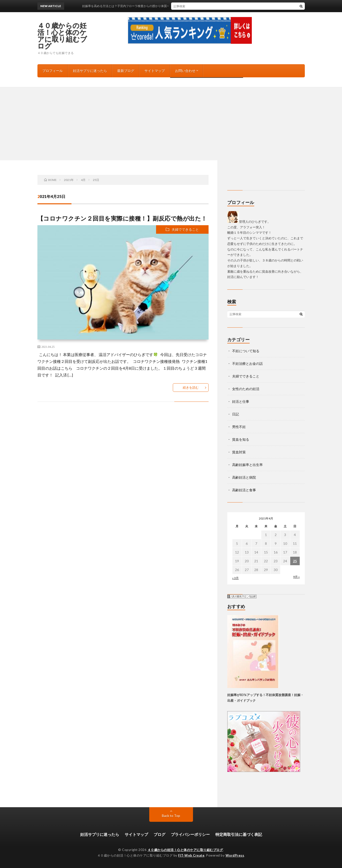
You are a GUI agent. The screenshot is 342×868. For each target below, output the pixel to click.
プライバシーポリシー (190, 834)
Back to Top (171, 816)
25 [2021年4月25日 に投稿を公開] (295, 561)
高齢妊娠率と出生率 (247, 465)
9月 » (296, 577)
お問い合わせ (185, 71)
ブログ (159, 834)
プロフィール (53, 71)
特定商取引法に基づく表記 (239, 834)
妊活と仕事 (241, 401)
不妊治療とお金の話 (247, 363)
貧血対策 (239, 452)
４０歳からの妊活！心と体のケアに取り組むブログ (62, 36)
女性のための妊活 (246, 389)
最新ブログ (126, 71)
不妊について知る (246, 351)
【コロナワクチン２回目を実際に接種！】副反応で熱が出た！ (122, 218)
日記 (236, 414)
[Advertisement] (171, 124)
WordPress (235, 855)
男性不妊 (239, 427)
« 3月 (235, 578)
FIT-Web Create (191, 855)
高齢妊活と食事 (244, 490)
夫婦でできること (185, 229)
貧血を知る (241, 439)
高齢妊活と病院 (244, 477)
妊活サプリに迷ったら (90, 71)
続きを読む (191, 387)
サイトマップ (155, 71)
